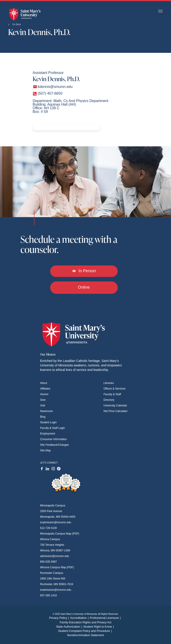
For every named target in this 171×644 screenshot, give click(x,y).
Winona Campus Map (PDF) (57, 567)
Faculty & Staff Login (53, 428)
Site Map (45, 450)
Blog (43, 417)
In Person (84, 271)
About (44, 383)
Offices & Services (115, 389)
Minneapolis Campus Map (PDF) (60, 534)
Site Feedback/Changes (54, 445)
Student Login (48, 422)
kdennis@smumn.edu (55, 87)
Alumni (44, 394)
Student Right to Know (99, 627)
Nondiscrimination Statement (85, 635)
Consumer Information (53, 439)
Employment (48, 434)
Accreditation (80, 618)
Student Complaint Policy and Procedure (85, 631)
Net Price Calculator (116, 411)
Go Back (15, 24)
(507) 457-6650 (50, 93)
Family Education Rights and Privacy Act (85, 622)
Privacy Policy (60, 618)
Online (84, 287)
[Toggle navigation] (160, 11)
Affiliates (45, 389)
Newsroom (46, 411)
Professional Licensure (106, 618)
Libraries (109, 383)
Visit (43, 406)
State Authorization (70, 627)
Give (43, 400)
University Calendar (115, 406)
